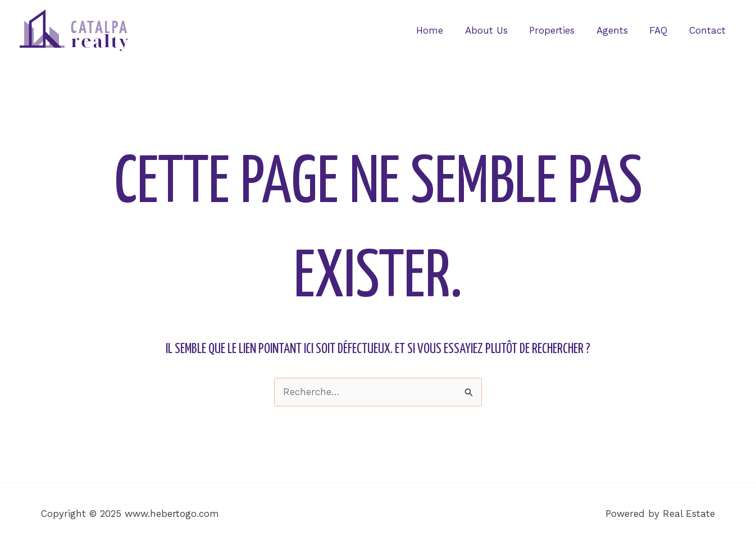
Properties (561, 30)
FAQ (662, 30)
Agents (618, 30)
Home (444, 30)
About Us (498, 30)
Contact (709, 30)
